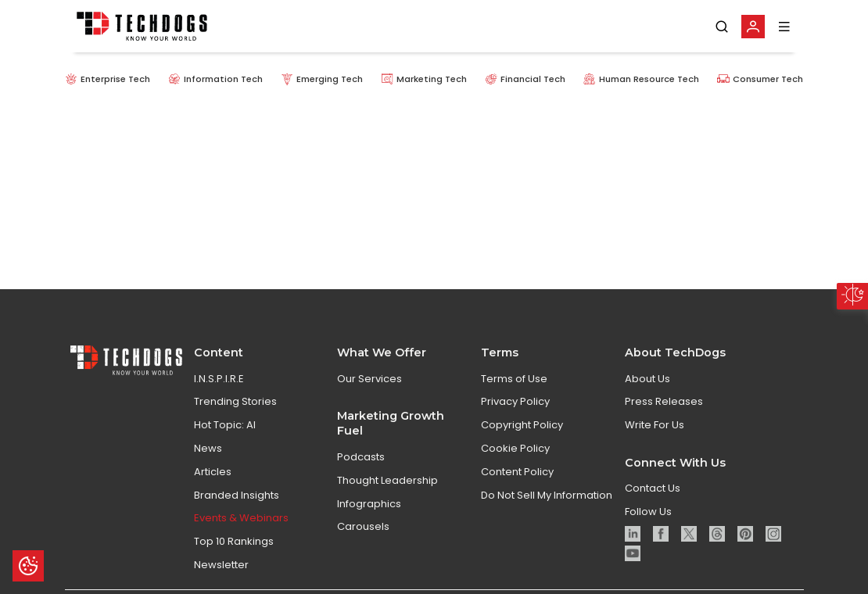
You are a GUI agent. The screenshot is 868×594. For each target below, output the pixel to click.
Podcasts (361, 457)
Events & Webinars (241, 518)
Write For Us (655, 425)
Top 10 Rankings (234, 541)
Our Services (369, 379)
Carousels (363, 526)
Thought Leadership (387, 480)
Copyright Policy (522, 425)
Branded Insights (237, 495)
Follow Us (648, 512)
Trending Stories (235, 401)
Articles (213, 472)
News (208, 448)
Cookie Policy (515, 448)
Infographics (369, 504)
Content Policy (517, 472)
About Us (647, 379)
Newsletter (221, 565)
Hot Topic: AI (225, 425)
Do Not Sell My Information (547, 495)
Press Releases (664, 401)
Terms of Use (514, 379)
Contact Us (653, 488)
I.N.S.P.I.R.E (219, 379)
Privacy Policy (515, 401)
